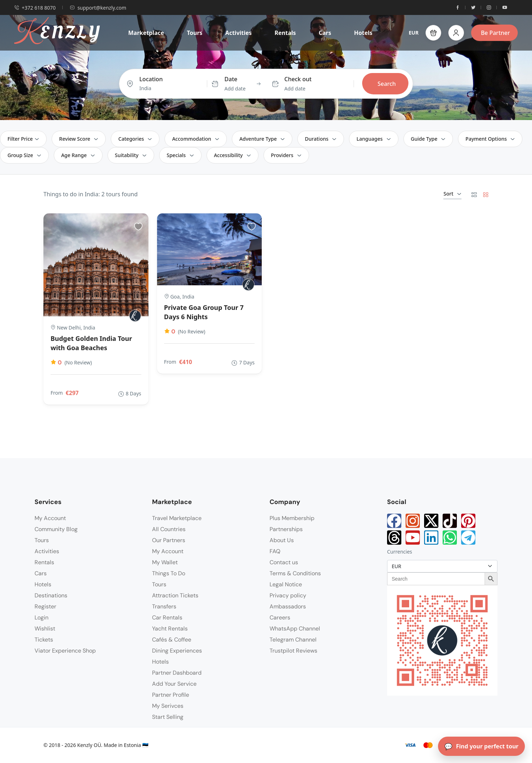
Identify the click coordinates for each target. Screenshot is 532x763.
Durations (321, 139)
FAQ (275, 551)
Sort (452, 194)
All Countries (169, 529)
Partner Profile (171, 695)
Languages (374, 139)
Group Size (24, 155)
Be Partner (495, 33)
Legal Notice (286, 584)
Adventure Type (262, 139)
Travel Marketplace (177, 518)
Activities (239, 33)
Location (151, 79)
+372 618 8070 (35, 8)
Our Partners (169, 540)
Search (387, 84)
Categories (135, 139)
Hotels (363, 33)
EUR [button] (414, 33)
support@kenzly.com (98, 8)
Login (41, 617)
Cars (325, 33)
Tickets (44, 640)
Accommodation (196, 139)
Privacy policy (288, 595)
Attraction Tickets (175, 595)
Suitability (131, 155)
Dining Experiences (177, 651)
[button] (433, 33)
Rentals (285, 33)
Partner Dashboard (177, 673)
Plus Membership (292, 518)
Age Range (78, 155)
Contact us (284, 562)
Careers (280, 617)
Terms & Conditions (295, 573)
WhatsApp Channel (295, 629)
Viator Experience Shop (65, 651)
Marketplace (146, 33)
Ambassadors (288, 606)
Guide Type (428, 139)
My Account (50, 518)
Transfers (164, 606)
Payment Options (490, 139)
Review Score (79, 139)
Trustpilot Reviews (293, 651)
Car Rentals (167, 617)
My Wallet (165, 562)
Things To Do (169, 573)
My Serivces (168, 706)
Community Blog (56, 529)
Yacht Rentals (170, 629)
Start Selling (168, 717)
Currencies (400, 552)
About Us (282, 540)
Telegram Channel (293, 640)
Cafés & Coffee (172, 640)
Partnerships (286, 529)
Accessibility (233, 155)
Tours (195, 33)
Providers (286, 155)
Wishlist (45, 629)
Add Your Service (174, 684)
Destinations (51, 595)
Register (45, 606)
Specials (180, 155)
